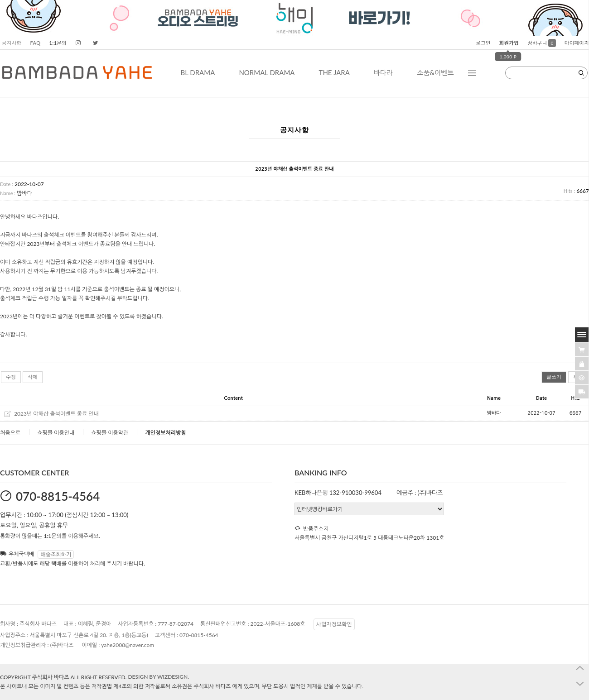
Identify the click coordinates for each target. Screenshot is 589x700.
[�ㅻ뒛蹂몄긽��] (582, 378)
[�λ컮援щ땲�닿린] (582, 350)
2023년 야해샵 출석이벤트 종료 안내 (56, 414)
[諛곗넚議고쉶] (582, 392)
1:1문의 (58, 43)
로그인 (483, 43)
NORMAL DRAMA (267, 72)
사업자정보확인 (334, 624)
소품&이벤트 (435, 72)
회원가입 (509, 43)
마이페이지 (577, 43)
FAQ (35, 43)
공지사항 (12, 43)
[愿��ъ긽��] (582, 364)
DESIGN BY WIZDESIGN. (158, 677)
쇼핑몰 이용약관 (110, 433)
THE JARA (334, 72)
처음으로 (10, 433)
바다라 (383, 72)
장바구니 (542, 43)
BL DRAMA (198, 72)
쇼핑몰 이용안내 (56, 433)
